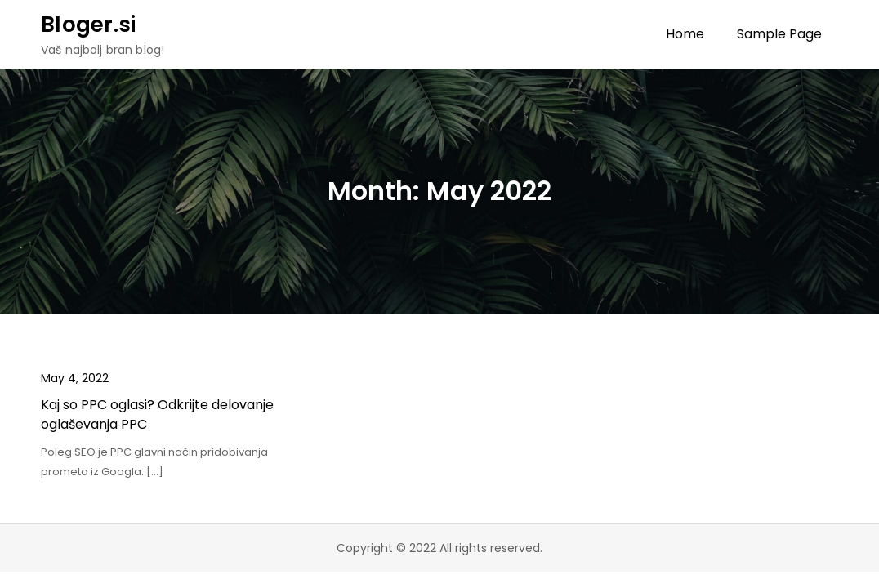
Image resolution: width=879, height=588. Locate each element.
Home (685, 34)
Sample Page (779, 34)
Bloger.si (88, 24)
